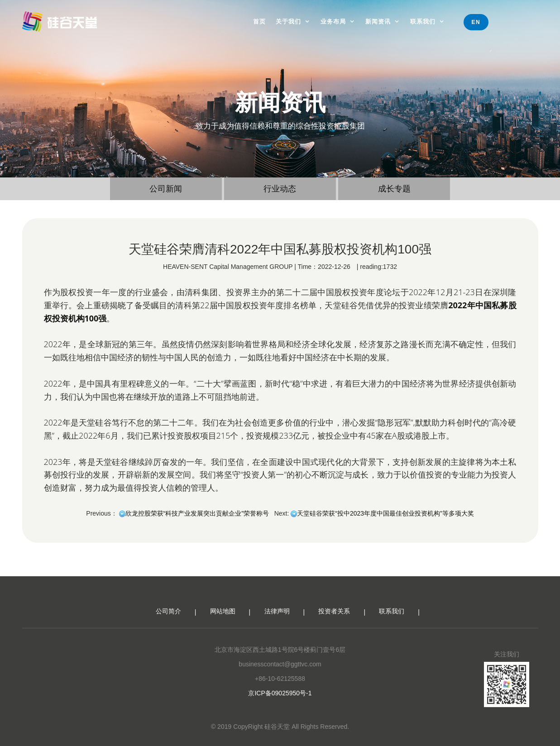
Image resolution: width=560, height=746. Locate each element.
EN (476, 22)
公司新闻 (166, 189)
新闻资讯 (378, 22)
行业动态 (280, 189)
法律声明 (277, 614)
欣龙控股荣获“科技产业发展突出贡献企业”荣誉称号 (197, 513)
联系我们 (423, 22)
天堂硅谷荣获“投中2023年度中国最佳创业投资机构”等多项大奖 (385, 513)
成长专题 (394, 189)
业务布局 (333, 22)
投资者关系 (334, 614)
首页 (259, 22)
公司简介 (168, 614)
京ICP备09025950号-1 (280, 696)
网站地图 (223, 614)
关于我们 (288, 22)
